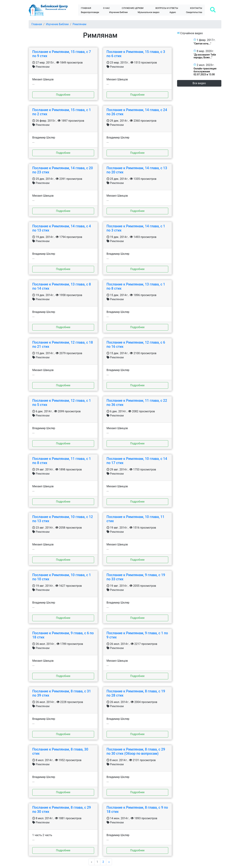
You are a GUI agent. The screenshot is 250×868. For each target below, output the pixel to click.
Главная (86, 8)
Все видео (199, 83)
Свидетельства (194, 12)
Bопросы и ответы (167, 8)
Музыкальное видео (149, 12)
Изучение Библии (118, 12)
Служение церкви (133, 8)
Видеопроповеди (90, 12)
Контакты (196, 8)
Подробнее (63, 95)
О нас (106, 8)
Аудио (173, 12)
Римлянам (79, 24)
